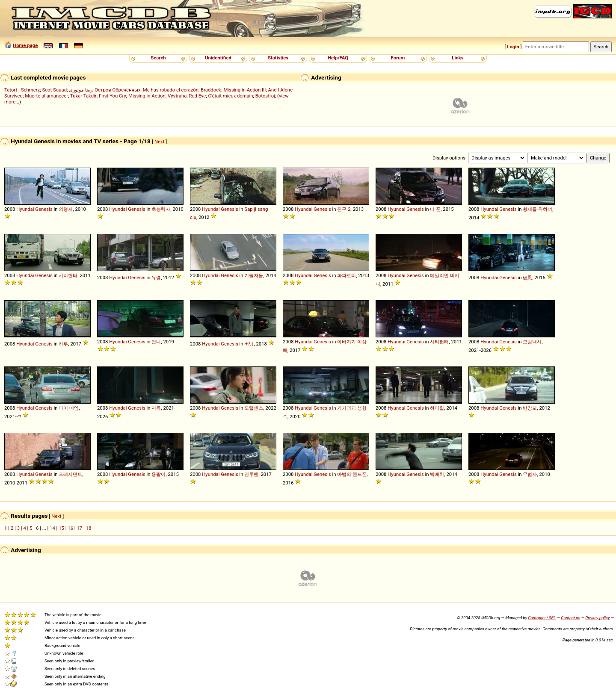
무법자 (530, 474)
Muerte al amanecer (46, 96)
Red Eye (198, 96)
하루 (63, 344)
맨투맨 (251, 474)
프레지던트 (70, 474)
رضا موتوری (81, 90)
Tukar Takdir (83, 96)
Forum (398, 58)
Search (158, 58)
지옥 (156, 408)
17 (79, 528)
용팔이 (158, 474)
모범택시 (532, 342)
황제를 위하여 (538, 209)
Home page (25, 45)
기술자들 (254, 275)
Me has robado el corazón (171, 90)
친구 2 (344, 209)
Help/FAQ (338, 58)
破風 (527, 278)
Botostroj (265, 96)
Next (159, 142)
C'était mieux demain (231, 96)
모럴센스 (254, 408)
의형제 (66, 209)
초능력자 (161, 209)
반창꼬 (530, 408)
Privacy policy (597, 618)
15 (61, 528)
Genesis (44, 209)
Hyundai (25, 209)
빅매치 (437, 474)
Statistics (278, 58)
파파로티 (346, 275)
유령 (156, 278)
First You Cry (113, 96)
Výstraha (177, 96)
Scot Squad (54, 90)
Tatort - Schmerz (22, 90)
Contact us (570, 618)
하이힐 (437, 408)
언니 (156, 342)
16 (70, 528)
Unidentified (218, 58)
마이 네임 (69, 408)
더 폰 (435, 209)
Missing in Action (147, 96)
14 (52, 528)
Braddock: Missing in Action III (233, 90)
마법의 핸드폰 (352, 474)
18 (89, 528)
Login (513, 47)
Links (458, 58)
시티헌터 (68, 275)
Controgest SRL (542, 618)
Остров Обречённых (117, 90)
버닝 (249, 344)
